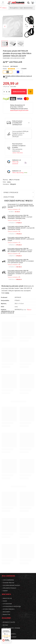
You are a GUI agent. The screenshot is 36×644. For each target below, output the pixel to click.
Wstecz (4, 8)
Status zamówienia (8, 580)
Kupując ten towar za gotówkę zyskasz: (18, 134)
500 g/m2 (13, 184)
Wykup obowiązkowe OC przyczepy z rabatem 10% (19, 108)
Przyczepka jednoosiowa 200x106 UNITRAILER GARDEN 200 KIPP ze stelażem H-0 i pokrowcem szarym (21, 261)
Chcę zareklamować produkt (12, 585)
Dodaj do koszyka (19, 92)
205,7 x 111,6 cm (14, 180)
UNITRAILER (14, 66)
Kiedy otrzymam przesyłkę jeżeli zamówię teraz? (17, 123)
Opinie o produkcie (11, 192)
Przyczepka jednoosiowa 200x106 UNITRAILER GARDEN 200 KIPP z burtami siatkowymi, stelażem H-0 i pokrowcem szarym (20, 273)
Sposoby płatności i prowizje (11, 628)
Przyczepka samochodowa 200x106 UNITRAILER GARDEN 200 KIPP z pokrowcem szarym (21, 239)
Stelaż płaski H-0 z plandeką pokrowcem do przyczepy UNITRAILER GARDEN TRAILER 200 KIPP (21, 206)
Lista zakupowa (7, 604)
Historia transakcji (9, 609)
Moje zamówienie (8, 576)
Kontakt (5, 591)
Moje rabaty (7, 612)
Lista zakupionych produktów (12, 606)
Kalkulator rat (20, 162)
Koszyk (5, 601)
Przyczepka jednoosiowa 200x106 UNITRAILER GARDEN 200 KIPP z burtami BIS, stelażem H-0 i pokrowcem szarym (20, 250)
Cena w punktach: (17, 131)
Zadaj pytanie (9, 197)
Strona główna (14, 8)
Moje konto (6, 594)
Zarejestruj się (7, 598)
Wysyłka (5, 625)
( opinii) (24, 69)
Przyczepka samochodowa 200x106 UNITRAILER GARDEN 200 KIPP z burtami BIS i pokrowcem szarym (21, 228)
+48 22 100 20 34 (17, 153)
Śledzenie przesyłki (9, 583)
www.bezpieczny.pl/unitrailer (19, 110)
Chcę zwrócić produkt (10, 588)
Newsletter (6, 614)
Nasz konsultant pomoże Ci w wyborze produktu (20, 148)
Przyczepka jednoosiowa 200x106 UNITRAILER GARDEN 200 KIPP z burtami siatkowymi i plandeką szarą (20, 217)
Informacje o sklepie (9, 622)
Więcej (29, 310)
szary (9, 182)
